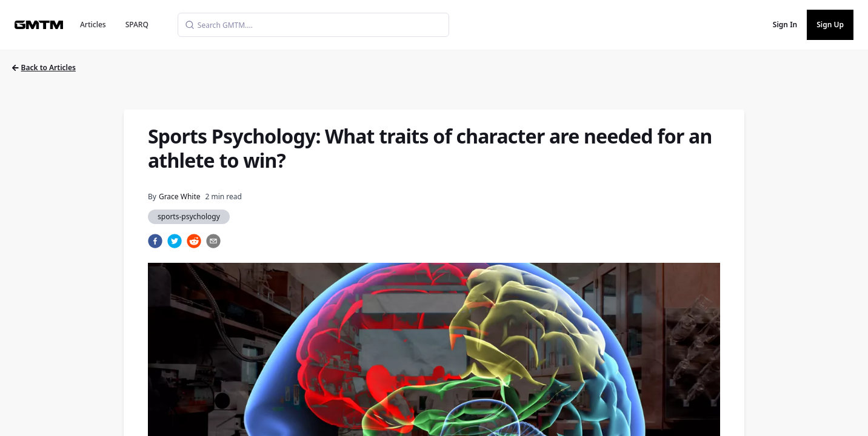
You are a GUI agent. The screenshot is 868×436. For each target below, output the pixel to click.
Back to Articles (44, 68)
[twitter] (175, 241)
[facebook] (155, 241)
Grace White (180, 197)
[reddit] (194, 241)
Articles (93, 25)
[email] (213, 241)
